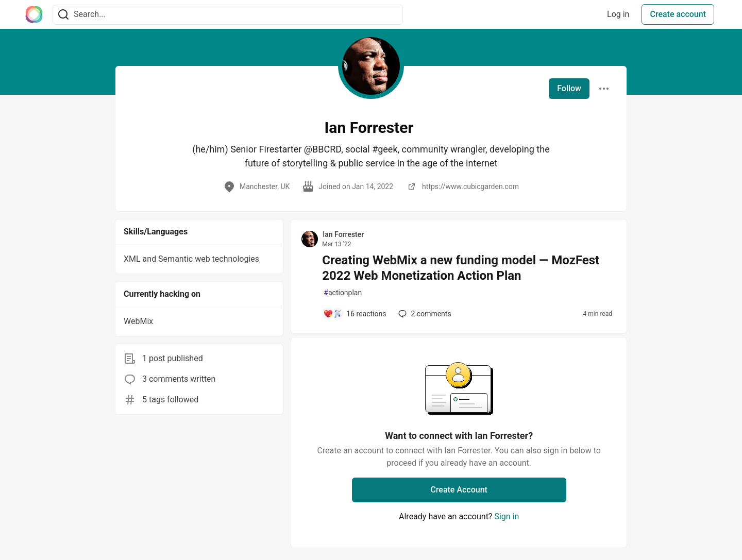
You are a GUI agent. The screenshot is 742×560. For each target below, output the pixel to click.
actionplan (343, 293)
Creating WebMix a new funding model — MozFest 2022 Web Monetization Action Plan (461, 268)
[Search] (63, 15)
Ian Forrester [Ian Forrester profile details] (343, 234)
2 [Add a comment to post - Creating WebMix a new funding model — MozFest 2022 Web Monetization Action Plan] (424, 314)
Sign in (507, 516)
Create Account (459, 490)
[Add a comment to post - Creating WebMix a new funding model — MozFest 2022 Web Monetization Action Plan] (355, 314)
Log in (618, 14)
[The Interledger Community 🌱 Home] (34, 14)
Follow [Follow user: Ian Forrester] (569, 88)
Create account (678, 14)
